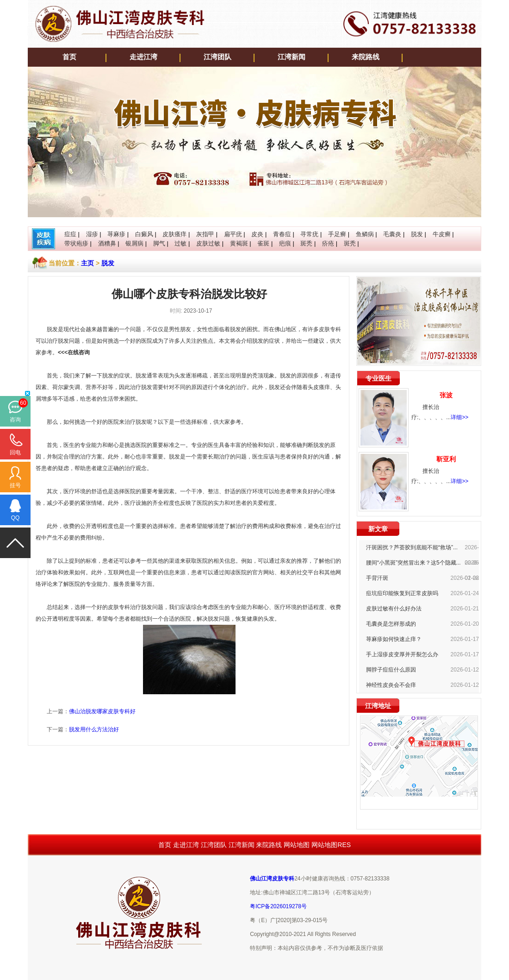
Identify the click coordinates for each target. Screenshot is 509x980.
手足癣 (337, 234)
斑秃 (306, 243)
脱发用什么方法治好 (94, 729)
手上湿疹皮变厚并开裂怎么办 (402, 654)
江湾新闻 (292, 57)
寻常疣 (309, 234)
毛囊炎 (392, 234)
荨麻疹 (116, 234)
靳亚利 (446, 459)
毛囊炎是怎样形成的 (391, 624)
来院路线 (366, 57)
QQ (16, 518)
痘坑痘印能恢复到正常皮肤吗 (402, 593)
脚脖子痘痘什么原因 (391, 670)
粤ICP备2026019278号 (278, 906)
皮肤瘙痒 (174, 234)
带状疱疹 (76, 243)
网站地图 (297, 845)
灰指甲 (205, 234)
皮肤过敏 (208, 243)
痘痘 (70, 234)
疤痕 (285, 243)
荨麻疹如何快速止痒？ (394, 639)
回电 (15, 452)
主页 (87, 263)
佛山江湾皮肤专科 (272, 879)
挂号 (15, 485)
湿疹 (92, 234)
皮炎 (257, 234)
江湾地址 (378, 706)
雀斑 (263, 243)
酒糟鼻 (107, 243)
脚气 (159, 243)
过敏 (180, 243)
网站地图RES (331, 845)
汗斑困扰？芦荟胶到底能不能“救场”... (412, 547)
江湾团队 (217, 57)
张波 (446, 395)
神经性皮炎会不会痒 (391, 685)
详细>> (459, 417)
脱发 (417, 234)
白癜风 (144, 234)
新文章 (378, 529)
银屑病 (134, 243)
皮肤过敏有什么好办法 (394, 609)
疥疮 (328, 243)
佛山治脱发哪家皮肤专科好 (102, 711)
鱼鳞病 (365, 234)
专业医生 (379, 378)
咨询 (15, 420)
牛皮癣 (442, 234)
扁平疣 (233, 234)
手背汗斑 (377, 578)
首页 (69, 57)
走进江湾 (143, 57)
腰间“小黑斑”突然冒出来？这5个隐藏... (413, 563)
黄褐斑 (239, 243)
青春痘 (282, 234)
